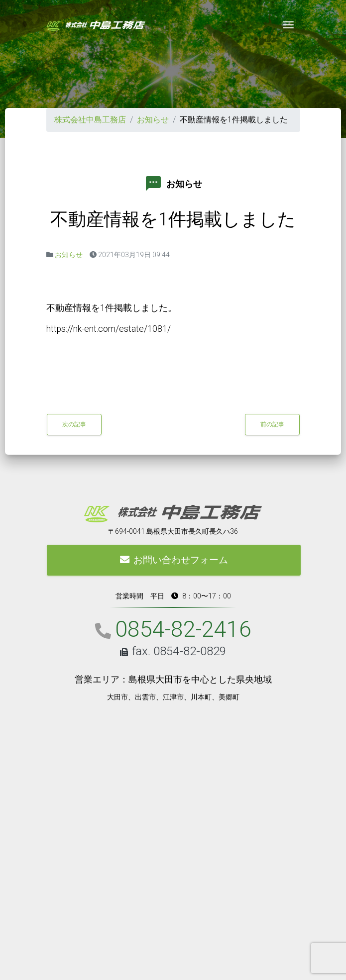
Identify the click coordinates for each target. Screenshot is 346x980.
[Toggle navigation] (288, 25)
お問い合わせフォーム (173, 560)
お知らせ (153, 120)
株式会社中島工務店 (90, 120)
